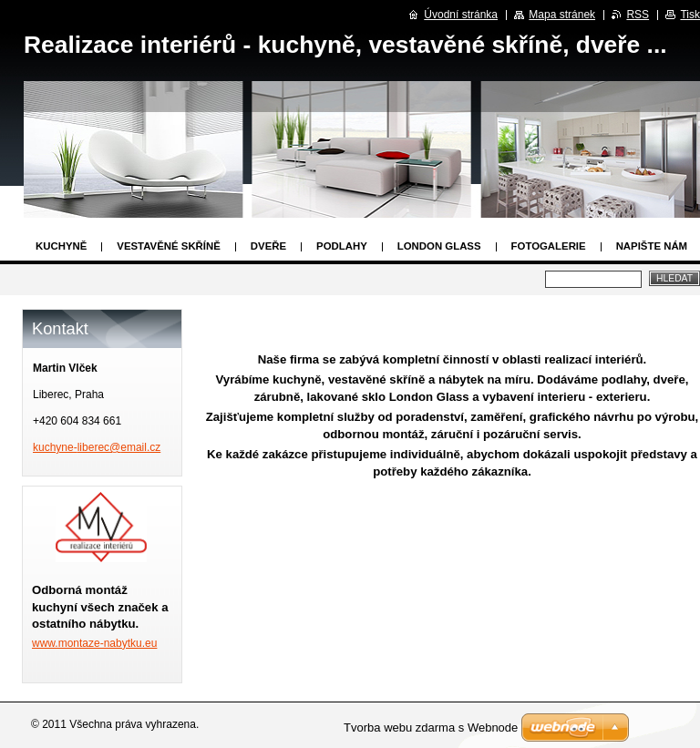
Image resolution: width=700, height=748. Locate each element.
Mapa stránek (562, 15)
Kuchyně (61, 246)
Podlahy (342, 246)
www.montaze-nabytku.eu (94, 643)
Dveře (268, 246)
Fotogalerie (549, 246)
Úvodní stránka (461, 15)
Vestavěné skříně (169, 246)
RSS (638, 15)
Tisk (690, 15)
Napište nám (652, 246)
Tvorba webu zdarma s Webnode (431, 728)
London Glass (439, 246)
